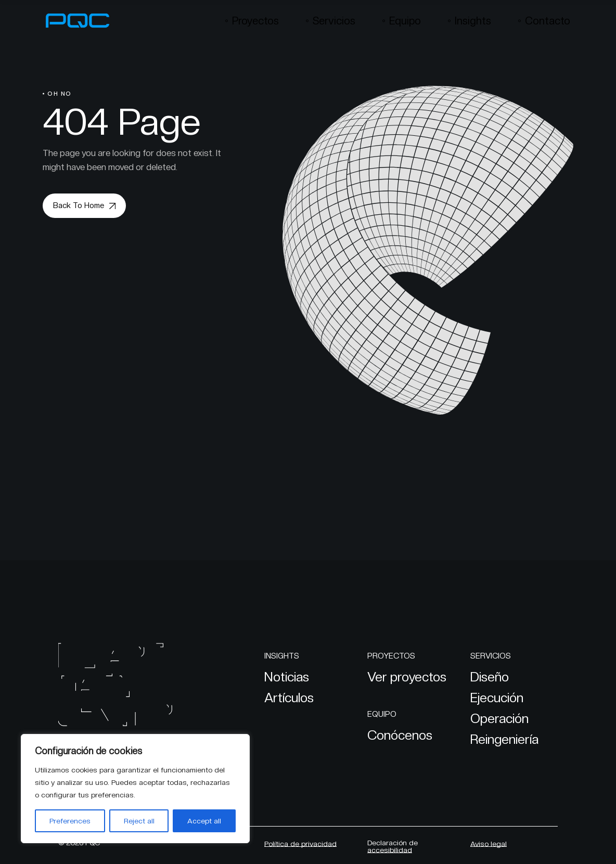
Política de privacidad (300, 844)
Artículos (289, 698)
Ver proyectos (407, 677)
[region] (135, 789)
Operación (499, 718)
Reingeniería (504, 739)
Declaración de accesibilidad (393, 846)
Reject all (139, 821)
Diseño (490, 677)
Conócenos (400, 735)
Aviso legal (489, 844)
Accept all (204, 821)
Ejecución (497, 698)
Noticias (287, 677)
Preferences (70, 821)
